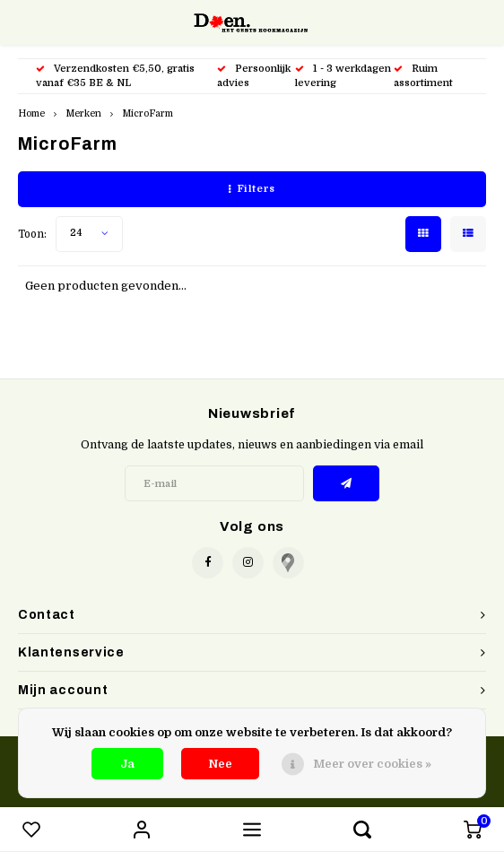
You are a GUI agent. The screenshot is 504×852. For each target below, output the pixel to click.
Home (31, 113)
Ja (127, 764)
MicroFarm (148, 113)
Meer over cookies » (372, 764)
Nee (220, 764)
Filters (252, 189)
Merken (83, 113)
